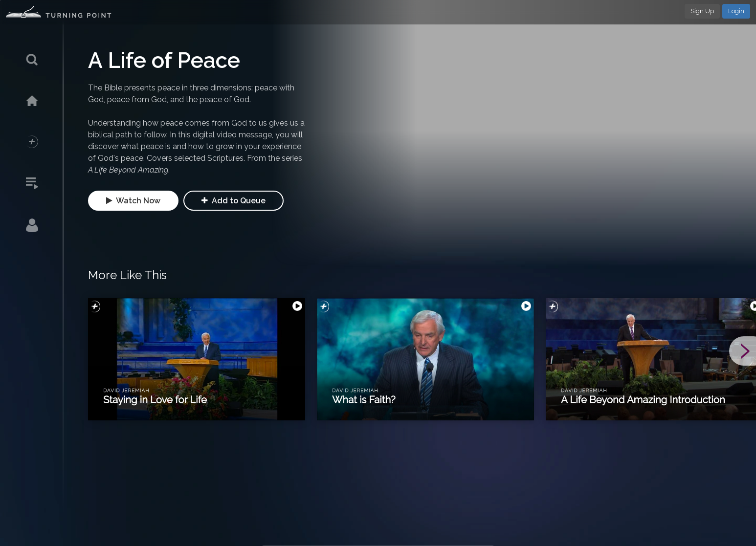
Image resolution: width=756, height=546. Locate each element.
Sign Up (702, 11)
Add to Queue (233, 201)
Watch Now (133, 201)
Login (736, 11)
